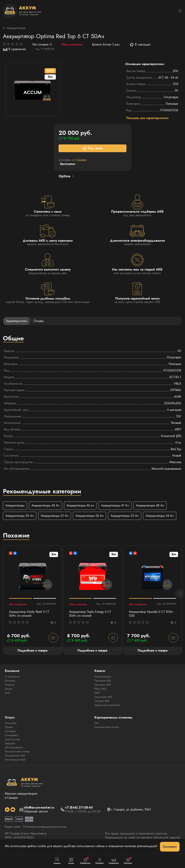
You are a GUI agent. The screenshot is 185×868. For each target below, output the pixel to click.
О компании (12, 677)
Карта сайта (13, 828)
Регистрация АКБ (15, 761)
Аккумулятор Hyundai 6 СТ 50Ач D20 (151, 615)
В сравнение (14, 49)
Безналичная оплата (17, 752)
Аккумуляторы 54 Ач (160, 516)
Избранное (85, 861)
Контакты (10, 681)
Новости (10, 685)
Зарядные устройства (107, 706)
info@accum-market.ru (39, 808)
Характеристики (16, 321)
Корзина (128, 861)
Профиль (100, 861)
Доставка (10, 732)
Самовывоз (12, 736)
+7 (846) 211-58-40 (79, 808)
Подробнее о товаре (32, 651)
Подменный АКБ (15, 756)
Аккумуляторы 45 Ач (45, 506)
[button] (180, 594)
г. (80, 160)
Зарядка (10, 744)
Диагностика (13, 740)
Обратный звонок (36, 813)
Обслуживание (14, 748)
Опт (97, 724)
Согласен (170, 847)
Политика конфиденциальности (45, 828)
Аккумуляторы (14, 28)
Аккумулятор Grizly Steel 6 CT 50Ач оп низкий (29, 615)
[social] (7, 810)
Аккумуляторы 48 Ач (150, 506)
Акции (9, 689)
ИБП (97, 694)
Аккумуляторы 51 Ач (55, 516)
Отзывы (39, 321)
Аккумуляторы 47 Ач (115, 506)
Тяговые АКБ (102, 702)
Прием (9, 728)
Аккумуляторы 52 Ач (89, 516)
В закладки (140, 45)
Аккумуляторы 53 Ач (125, 516)
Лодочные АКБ (103, 698)
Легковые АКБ (103, 681)
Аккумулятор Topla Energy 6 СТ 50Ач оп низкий (90, 615)
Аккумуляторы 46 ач (80, 506)
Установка (11, 724)
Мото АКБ (100, 689)
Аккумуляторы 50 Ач (20, 516)
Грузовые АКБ (103, 685)
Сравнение (114, 861)
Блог (8, 694)
